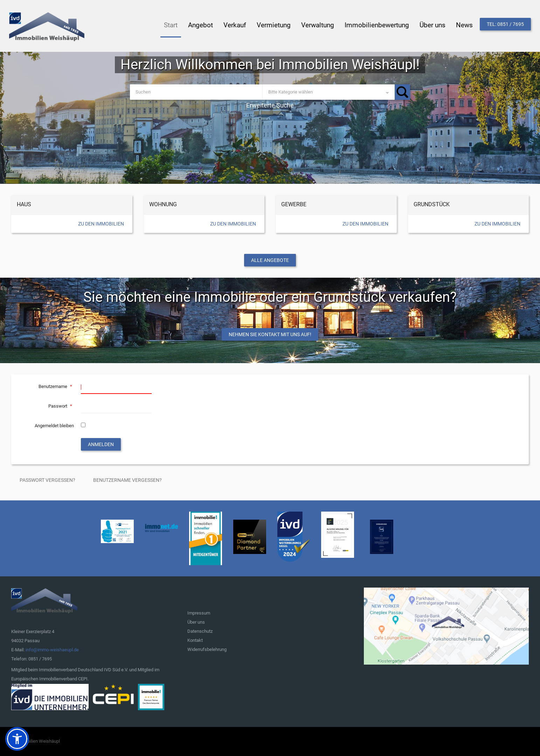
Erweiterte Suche (270, 105)
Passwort (61, 406)
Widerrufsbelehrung (207, 649)
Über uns (196, 622)
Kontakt (195, 640)
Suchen (402, 92)
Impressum (199, 613)
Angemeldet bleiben (54, 426)
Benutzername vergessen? (127, 480)
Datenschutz (200, 631)
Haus (24, 204)
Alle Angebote (270, 260)
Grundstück (432, 204)
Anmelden (101, 444)
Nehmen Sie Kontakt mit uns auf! (270, 334)
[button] (17, 739)
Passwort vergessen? (47, 480)
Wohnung (163, 204)
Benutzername (56, 386)
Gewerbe (294, 204)
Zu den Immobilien (101, 224)
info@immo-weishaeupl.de (52, 650)
